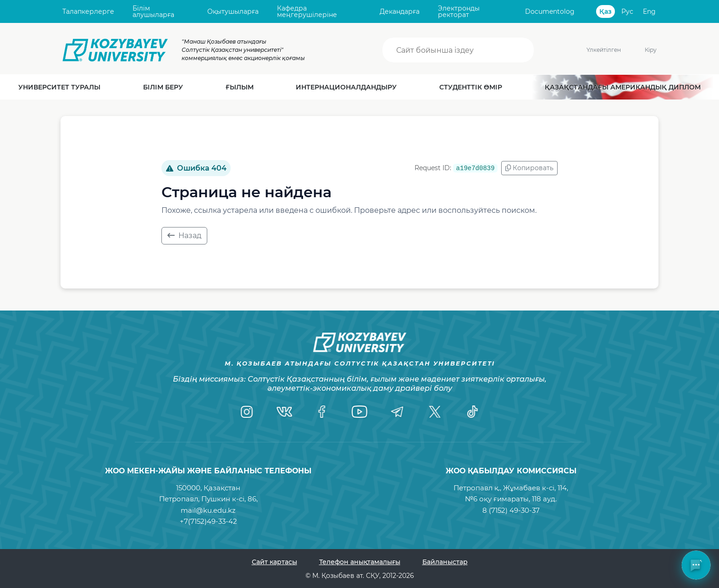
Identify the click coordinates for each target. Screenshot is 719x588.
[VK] (284, 412)
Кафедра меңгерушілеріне (307, 12)
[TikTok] (472, 412)
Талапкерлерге (88, 11)
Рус (627, 11)
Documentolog (550, 11)
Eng (649, 11)
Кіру (651, 50)
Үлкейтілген (589, 50)
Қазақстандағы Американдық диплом (623, 87)
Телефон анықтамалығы (360, 562)
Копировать (529, 168)
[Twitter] (435, 412)
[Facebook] (322, 412)
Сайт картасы (274, 562)
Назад (184, 236)
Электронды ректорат (459, 12)
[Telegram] (397, 412)
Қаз (606, 11)
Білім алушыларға (153, 12)
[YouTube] (359, 412)
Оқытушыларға (233, 11)
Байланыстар (445, 562)
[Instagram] (247, 412)
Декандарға (400, 11)
